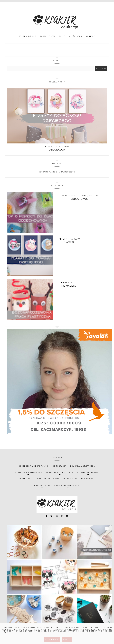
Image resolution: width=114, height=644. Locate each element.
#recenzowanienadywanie (34, 466)
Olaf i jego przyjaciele (68, 284)
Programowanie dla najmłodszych (57, 172)
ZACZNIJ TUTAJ (48, 36)
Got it (67, 639)
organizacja (26, 479)
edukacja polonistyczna (60, 472)
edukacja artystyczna (83, 466)
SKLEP (62, 36)
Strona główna (28, 36)
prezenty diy (70, 479)
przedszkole (88, 479)
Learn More (52, 639)
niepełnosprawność (88, 472)
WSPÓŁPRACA (75, 36)
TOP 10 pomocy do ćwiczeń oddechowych (80, 197)
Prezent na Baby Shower (69, 241)
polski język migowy (48, 479)
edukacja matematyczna (28, 472)
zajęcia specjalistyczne (68, 485)
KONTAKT (90, 36)
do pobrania (59, 466)
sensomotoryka (42, 485)
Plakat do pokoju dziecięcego (57, 148)
